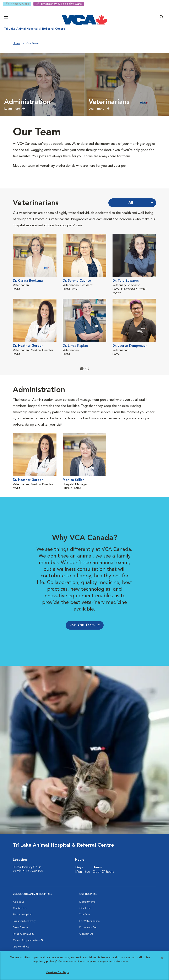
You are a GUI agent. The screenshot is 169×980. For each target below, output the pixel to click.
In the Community (24, 934)
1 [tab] (82, 369)
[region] (84, 966)
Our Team (85, 908)
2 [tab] (87, 369)
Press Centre (20, 927)
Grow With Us (21, 947)
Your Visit (85, 915)
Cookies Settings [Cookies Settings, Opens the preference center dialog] (58, 972)
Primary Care (17, 4)
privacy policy (46, 962)
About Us (19, 902)
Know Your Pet (88, 927)
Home (17, 43)
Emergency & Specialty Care (59, 4)
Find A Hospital (22, 915)
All (131, 203)
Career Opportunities (27, 941)
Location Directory (24, 921)
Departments (87, 902)
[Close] (162, 958)
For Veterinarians (89, 921)
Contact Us (20, 908)
